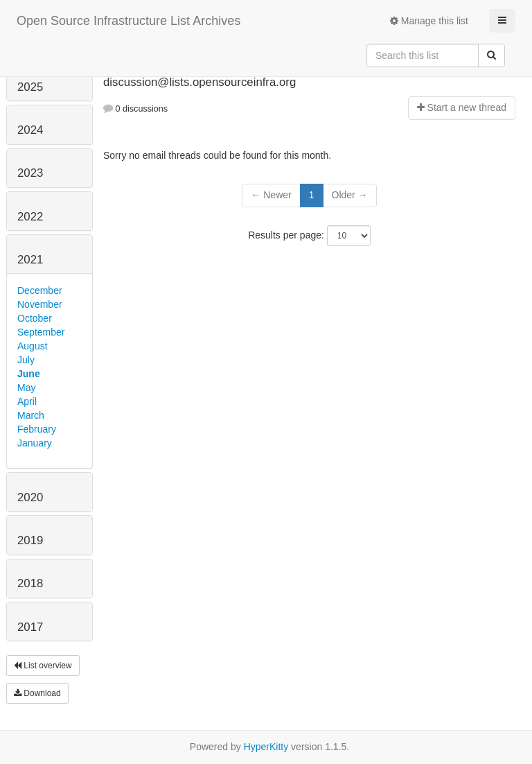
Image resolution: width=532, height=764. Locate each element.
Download (37, 693)
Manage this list (429, 21)
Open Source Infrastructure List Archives (128, 21)
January (35, 443)
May (26, 388)
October (35, 318)
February (37, 429)
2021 (30, 260)
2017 (30, 627)
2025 (30, 87)
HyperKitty (266, 747)
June (29, 374)
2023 (30, 173)
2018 (30, 583)
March (31, 415)
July (26, 360)
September (41, 332)
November (40, 304)
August (33, 346)
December (40, 290)
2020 (30, 497)
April (27, 401)
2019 (30, 540)
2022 (30, 217)
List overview (43, 666)
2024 (30, 130)
